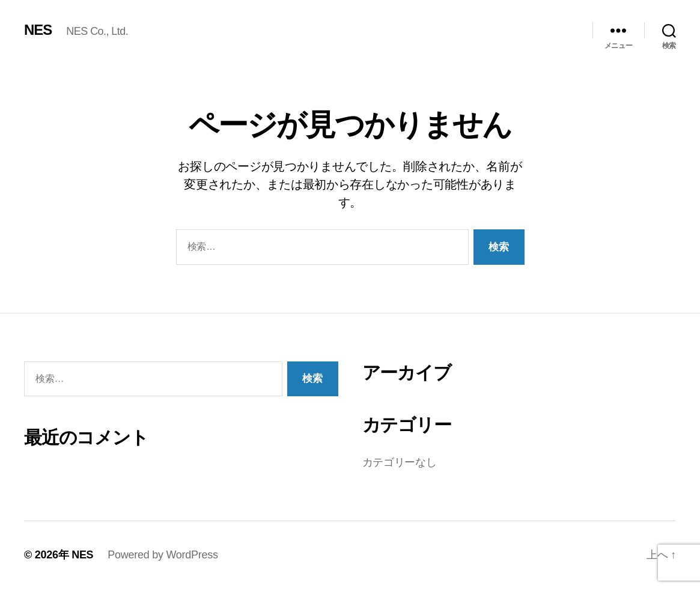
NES (38, 30)
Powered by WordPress (163, 555)
